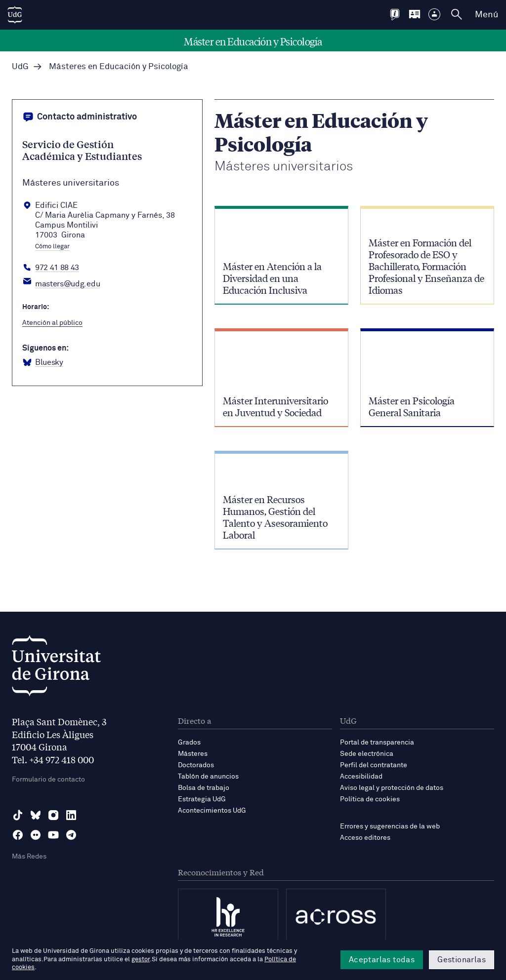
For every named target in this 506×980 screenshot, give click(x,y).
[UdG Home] (15, 15)
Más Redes (29, 857)
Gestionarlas (462, 960)
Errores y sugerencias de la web (390, 826)
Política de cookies (370, 799)
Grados (189, 743)
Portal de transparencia (377, 743)
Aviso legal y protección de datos (392, 788)
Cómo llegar (52, 247)
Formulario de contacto (48, 780)
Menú (486, 15)
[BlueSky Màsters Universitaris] (43, 363)
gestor (141, 960)
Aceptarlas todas (382, 960)
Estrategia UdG (202, 799)
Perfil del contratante (374, 765)
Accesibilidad (361, 777)
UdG (20, 67)
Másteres (193, 754)
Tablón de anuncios (208, 777)
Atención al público (52, 323)
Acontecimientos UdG (212, 811)
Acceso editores (365, 838)
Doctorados (196, 765)
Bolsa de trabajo (204, 788)
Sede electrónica (367, 754)
